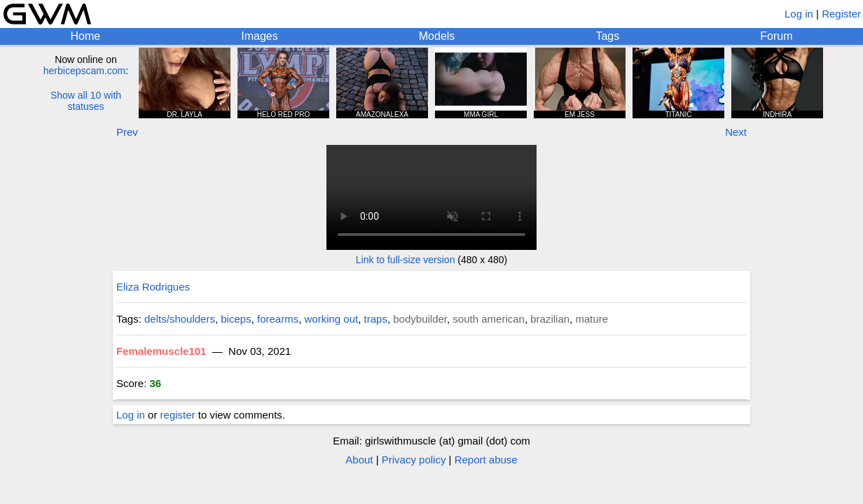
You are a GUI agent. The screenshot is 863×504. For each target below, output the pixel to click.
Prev (127, 132)
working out (332, 319)
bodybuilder (420, 319)
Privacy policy (414, 460)
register (178, 415)
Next (736, 132)
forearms (278, 319)
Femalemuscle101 (161, 351)
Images (259, 36)
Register (841, 14)
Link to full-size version (406, 260)
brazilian (550, 319)
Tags (607, 36)
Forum (776, 36)
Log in (799, 14)
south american (489, 319)
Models (437, 36)
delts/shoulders (180, 319)
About (359, 460)
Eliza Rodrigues (153, 287)
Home (86, 36)
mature (592, 319)
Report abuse (486, 460)
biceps (236, 319)
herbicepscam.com (85, 71)
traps (376, 319)
